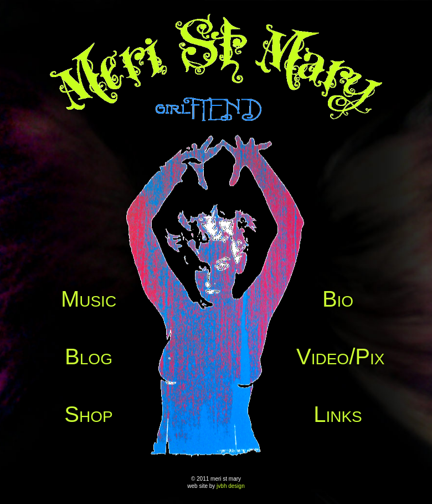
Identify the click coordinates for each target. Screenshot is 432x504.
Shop (88, 414)
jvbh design (231, 486)
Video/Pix (340, 357)
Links (338, 414)
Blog (89, 357)
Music (89, 299)
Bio (338, 299)
